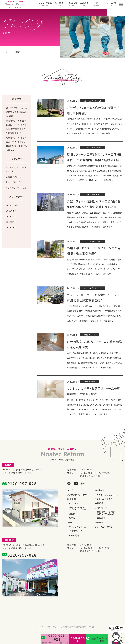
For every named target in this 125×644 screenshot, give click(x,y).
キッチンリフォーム (78, 527)
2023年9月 (11, 211)
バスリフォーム (76, 531)
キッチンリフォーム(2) (16, 188)
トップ (7, 52)
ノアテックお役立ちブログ (107, 495)
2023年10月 (12, 205)
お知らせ (99, 522)
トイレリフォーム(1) (15, 182)
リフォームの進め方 (104, 499)
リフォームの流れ (111, 3)
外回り (72, 518)
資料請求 (101, 518)
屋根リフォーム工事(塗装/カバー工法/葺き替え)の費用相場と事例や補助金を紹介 (16, 127)
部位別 (72, 514)
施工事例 (59, 3)
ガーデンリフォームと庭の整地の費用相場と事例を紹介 (17, 112)
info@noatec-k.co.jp (21, 473)
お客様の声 (72, 3)
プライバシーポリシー (105, 527)
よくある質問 (73, 536)
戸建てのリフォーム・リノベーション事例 (78, 509)
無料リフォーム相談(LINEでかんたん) (106, 513)
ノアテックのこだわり (77, 495)
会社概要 (84, 3)
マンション (74, 503)
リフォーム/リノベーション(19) (16, 169)
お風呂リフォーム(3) (15, 177)
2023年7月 (11, 222)
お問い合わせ (101, 508)
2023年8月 (11, 216)
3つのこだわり (45, 3)
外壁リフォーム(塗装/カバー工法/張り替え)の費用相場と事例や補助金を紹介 (16, 144)
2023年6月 (11, 227)
